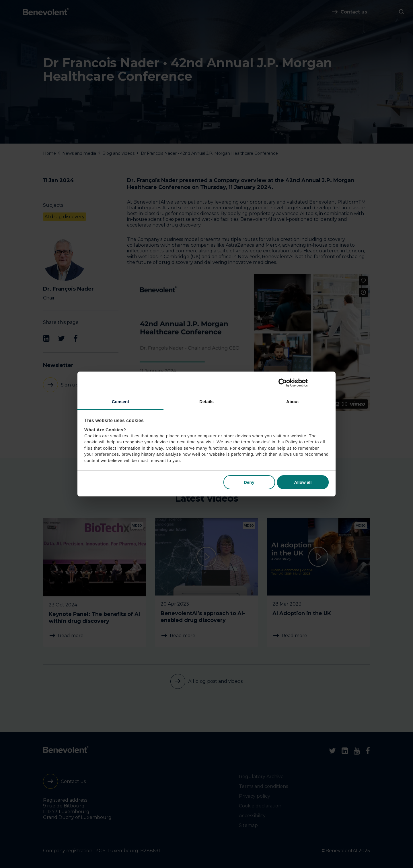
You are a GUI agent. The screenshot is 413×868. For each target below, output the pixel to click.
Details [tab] (206, 402)
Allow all (303, 482)
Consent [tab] (121, 402)
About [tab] (293, 402)
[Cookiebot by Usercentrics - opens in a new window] (304, 383)
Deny (249, 482)
